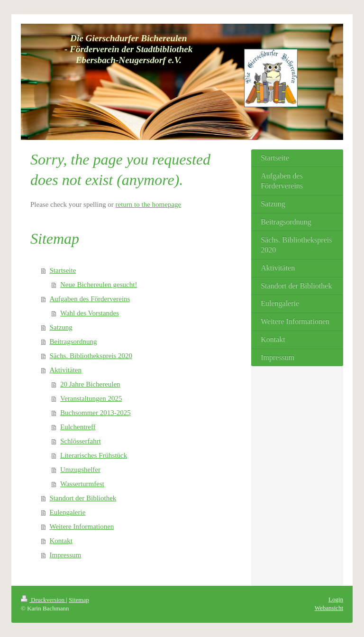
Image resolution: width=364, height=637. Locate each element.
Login (336, 599)
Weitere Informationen (82, 526)
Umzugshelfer (80, 470)
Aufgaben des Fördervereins (90, 299)
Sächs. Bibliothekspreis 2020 (91, 356)
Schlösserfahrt (81, 441)
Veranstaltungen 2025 (91, 398)
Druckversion (43, 600)
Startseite (63, 270)
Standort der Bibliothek (83, 498)
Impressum (66, 555)
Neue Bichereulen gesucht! (99, 285)
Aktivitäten (66, 370)
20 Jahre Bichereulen (90, 384)
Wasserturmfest (82, 484)
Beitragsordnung (73, 342)
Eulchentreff (78, 427)
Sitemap (79, 600)
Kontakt (61, 541)
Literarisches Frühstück (94, 455)
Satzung (61, 327)
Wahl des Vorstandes (90, 313)
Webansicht (329, 608)
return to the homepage (149, 204)
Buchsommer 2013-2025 (96, 413)
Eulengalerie (68, 512)
